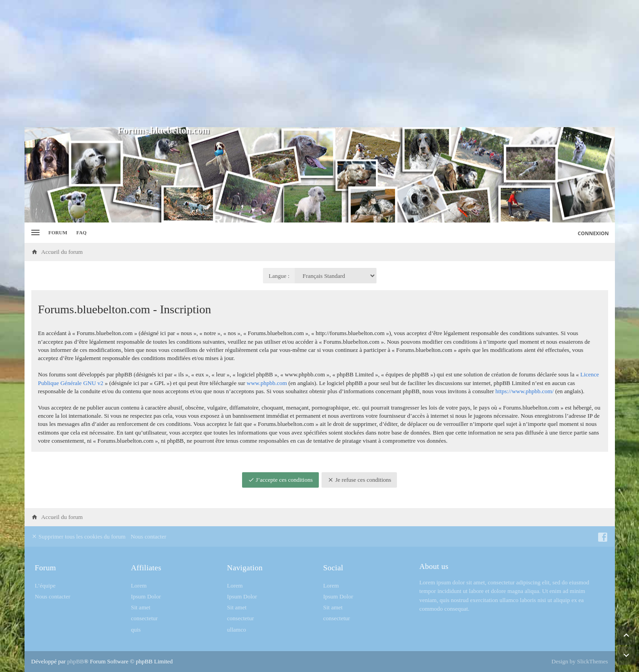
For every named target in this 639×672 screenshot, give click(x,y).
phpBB (76, 661)
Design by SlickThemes (580, 661)
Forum (58, 232)
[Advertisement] (320, 64)
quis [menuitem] (136, 630)
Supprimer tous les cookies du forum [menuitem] (79, 536)
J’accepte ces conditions (280, 480)
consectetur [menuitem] (144, 618)
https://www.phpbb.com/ (525, 391)
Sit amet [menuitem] (141, 607)
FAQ (81, 232)
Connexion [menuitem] (593, 233)
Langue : (279, 276)
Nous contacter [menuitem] (149, 536)
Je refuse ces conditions (359, 480)
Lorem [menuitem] (139, 586)
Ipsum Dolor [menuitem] (146, 596)
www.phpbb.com (267, 383)
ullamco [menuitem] (237, 630)
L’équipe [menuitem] (45, 586)
